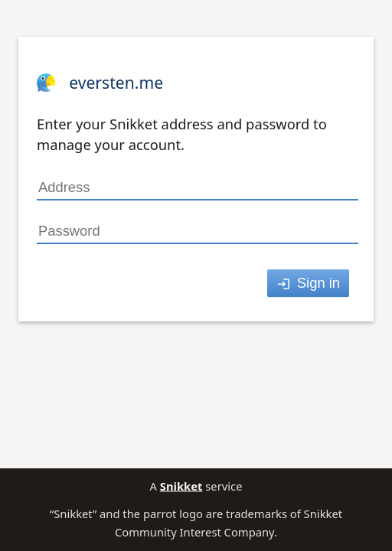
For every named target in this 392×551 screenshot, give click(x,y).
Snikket (181, 486)
